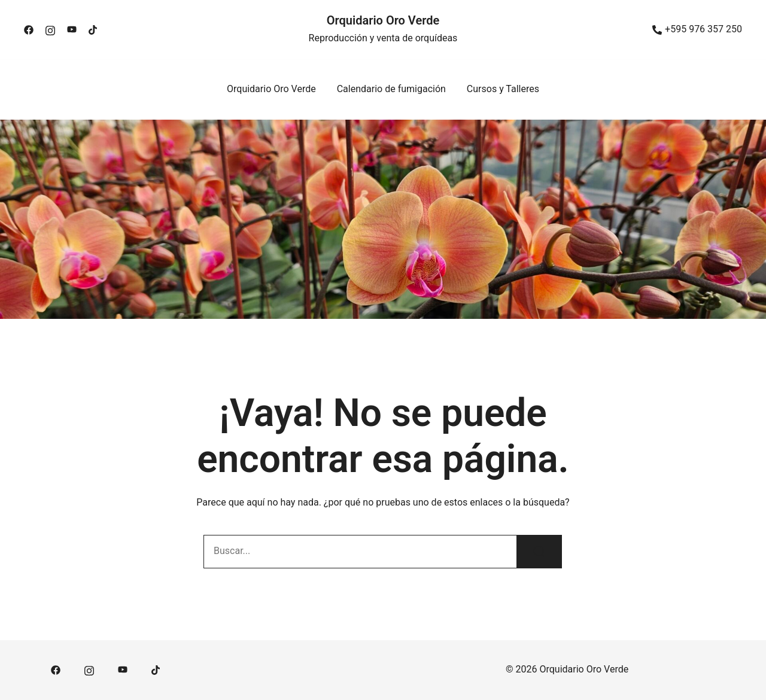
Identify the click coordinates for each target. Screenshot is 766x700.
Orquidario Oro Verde (383, 20)
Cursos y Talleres (503, 89)
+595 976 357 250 (697, 29)
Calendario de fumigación (391, 89)
